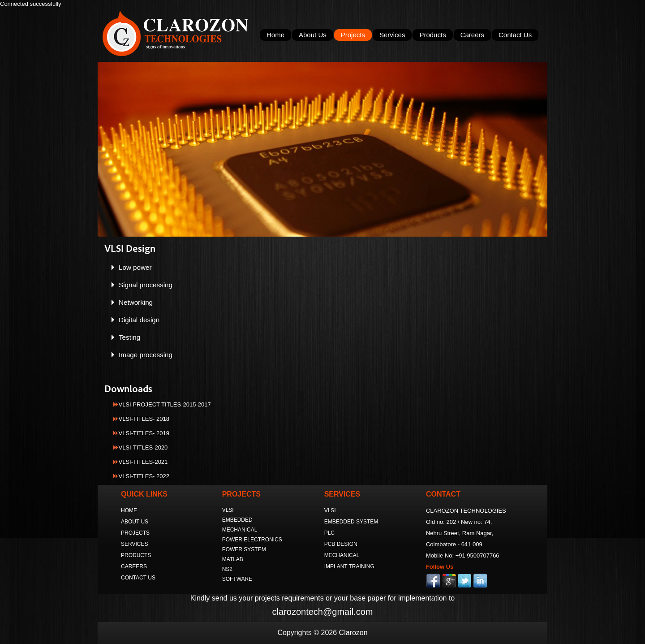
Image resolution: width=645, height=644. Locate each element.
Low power (135, 267)
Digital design (139, 320)
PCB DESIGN (341, 544)
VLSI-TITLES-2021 (143, 462)
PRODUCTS (136, 555)
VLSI (228, 510)
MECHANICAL (240, 530)
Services (392, 35)
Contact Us (515, 35)
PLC (329, 533)
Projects (353, 35)
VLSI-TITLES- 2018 (144, 419)
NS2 (227, 569)
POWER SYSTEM (244, 549)
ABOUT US (135, 522)
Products (432, 35)
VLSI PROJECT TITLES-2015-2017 (165, 404)
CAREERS (134, 566)
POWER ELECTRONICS (252, 540)
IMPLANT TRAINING (349, 566)
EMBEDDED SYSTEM (351, 522)
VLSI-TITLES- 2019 (144, 433)
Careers (472, 35)
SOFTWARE (237, 579)
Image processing (146, 355)
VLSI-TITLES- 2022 (144, 476)
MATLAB (233, 559)
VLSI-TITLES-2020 (143, 447)
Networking (136, 302)
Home (275, 35)
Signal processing (146, 285)
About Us (313, 35)
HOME (129, 510)
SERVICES (134, 544)
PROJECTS (135, 533)
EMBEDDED (237, 520)
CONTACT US (138, 578)
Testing (129, 337)
